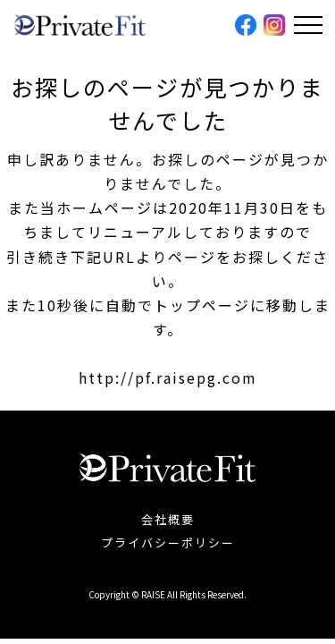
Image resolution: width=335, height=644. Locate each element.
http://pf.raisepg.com (168, 377)
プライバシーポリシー (168, 542)
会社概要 (168, 519)
